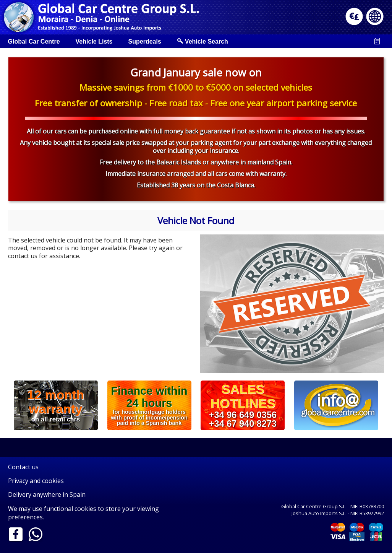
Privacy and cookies (36, 481)
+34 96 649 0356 (243, 415)
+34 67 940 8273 (243, 424)
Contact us (23, 467)
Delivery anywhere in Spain (47, 494)
